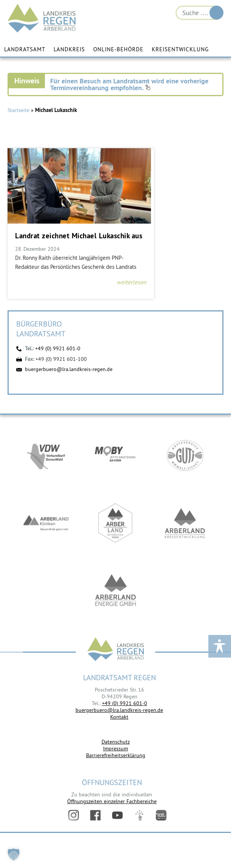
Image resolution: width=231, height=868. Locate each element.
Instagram (74, 816)
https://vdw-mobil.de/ (46, 457)
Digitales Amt (139, 816)
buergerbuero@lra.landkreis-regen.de (69, 369)
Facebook (95, 816)
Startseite (18, 110)
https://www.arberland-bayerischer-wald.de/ (115, 524)
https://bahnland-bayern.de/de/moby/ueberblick (115, 457)
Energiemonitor (161, 816)
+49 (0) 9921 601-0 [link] (125, 703)
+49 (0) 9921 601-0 (58, 349)
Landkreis (69, 50)
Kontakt (119, 717)
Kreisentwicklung (180, 50)
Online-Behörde (118, 50)
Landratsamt (25, 50)
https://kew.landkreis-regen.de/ (185, 524)
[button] (14, 854)
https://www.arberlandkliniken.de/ (46, 524)
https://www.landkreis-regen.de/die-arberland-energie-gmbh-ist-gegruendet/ (115, 592)
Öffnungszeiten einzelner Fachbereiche (112, 801)
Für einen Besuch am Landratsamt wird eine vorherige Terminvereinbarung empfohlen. (129, 85)
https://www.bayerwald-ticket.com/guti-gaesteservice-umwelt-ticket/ (185, 457)
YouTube (117, 816)
